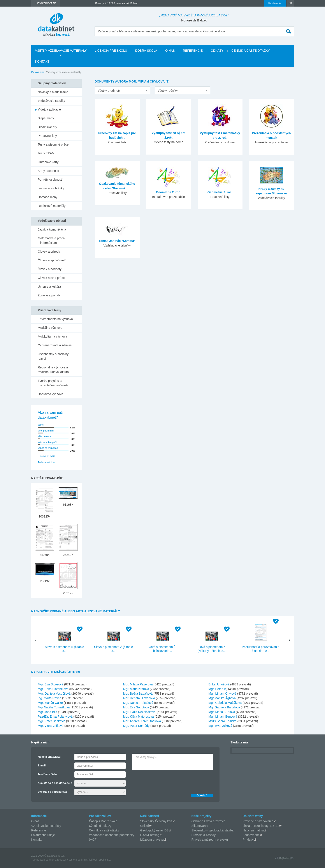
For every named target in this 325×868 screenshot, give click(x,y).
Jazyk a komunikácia (52, 229)
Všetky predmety (109, 91)
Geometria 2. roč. (169, 192)
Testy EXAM (46, 153)
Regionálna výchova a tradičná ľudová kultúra (53, 370)
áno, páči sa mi (46, 431)
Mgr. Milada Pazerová (138, 684)
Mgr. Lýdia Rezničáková (140, 712)
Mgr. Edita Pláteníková (53, 689)
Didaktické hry (47, 127)
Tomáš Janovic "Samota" (117, 241)
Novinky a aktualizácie (53, 92)
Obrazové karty (48, 162)
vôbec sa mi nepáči (48, 448)
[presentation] (165, 781)
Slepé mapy (46, 118)
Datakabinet (38, 72)
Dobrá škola (146, 51)
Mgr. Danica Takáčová (138, 703)
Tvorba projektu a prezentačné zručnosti (53, 383)
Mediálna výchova (50, 328)
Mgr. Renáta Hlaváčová (139, 698)
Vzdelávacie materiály (46, 826)
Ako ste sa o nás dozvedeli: (55, 783)
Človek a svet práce (51, 278)
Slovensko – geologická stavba (213, 830)
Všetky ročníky (168, 91)
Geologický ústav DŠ (155, 830)
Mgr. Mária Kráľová (136, 689)
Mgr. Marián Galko (50, 703)
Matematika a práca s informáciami (51, 240)
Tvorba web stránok (43, 860)
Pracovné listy (47, 136)
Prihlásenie (275, 3)
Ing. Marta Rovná (50, 698)
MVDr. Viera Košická (223, 721)
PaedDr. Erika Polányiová (55, 717)
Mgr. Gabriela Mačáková (225, 703)
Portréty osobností (50, 180)
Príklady (248, 840)
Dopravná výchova (51, 394)
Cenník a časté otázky (251, 51)
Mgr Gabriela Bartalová (224, 707)
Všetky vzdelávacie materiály (61, 51)
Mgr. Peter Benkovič (52, 721)
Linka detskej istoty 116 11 (261, 826)
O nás (170, 51)
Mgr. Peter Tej (218, 689)
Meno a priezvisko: (50, 757)
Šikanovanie (200, 826)
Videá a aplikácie (49, 109)
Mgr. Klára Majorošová (139, 717)
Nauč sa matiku (253, 830)
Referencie (193, 51)
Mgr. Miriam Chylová (223, 694)
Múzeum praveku (152, 840)
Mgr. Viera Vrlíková (51, 726)
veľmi (41, 425)
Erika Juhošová (219, 684)
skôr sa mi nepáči (47, 442)
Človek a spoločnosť (52, 260)
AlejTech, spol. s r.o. (99, 860)
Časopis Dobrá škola (103, 821)
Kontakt (42, 62)
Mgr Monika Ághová (222, 698)
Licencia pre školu (111, 51)
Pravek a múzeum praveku (210, 840)
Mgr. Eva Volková (220, 726)
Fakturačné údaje (43, 835)
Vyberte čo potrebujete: (53, 792)
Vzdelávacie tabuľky (52, 101)
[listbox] (123, 90)
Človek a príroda (49, 252)
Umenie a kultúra (49, 287)
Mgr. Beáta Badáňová (138, 694)
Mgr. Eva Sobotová (136, 707)
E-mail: (42, 766)
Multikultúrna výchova (53, 336)
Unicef (145, 826)
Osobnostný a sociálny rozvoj (53, 356)
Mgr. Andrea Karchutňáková (142, 721)
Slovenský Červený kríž (156, 821)
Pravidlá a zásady (204, 835)
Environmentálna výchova (55, 319)
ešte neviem (44, 436)
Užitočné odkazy (100, 826)
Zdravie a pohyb (49, 295)
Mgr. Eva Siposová (51, 684)
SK (290, 3)
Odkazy (217, 51)
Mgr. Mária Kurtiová (222, 712)
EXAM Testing (150, 835)
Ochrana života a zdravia (55, 345)
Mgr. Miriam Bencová (223, 717)
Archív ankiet (45, 462)
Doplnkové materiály (52, 206)
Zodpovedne (251, 835)
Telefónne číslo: (48, 774)
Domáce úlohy (48, 197)
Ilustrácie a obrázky (51, 188)
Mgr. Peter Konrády (136, 726)
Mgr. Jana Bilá (48, 712)
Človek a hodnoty (50, 269)
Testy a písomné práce (53, 144)
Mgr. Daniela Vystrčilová (54, 694)
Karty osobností (48, 171)
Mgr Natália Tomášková (54, 707)
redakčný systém (67, 860)
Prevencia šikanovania (258, 821)
